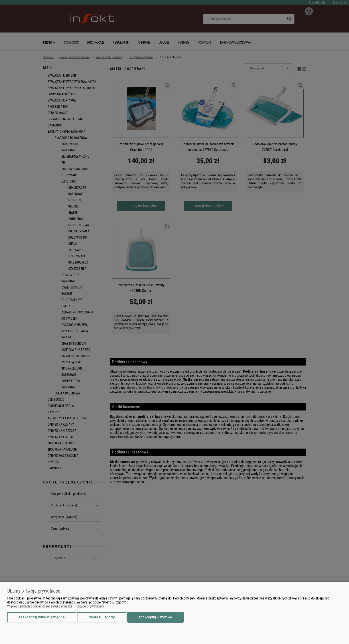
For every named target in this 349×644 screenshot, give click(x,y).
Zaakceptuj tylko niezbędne (42, 617)
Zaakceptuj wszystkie (155, 617)
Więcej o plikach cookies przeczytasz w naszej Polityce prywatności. (56, 606)
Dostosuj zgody (102, 617)
